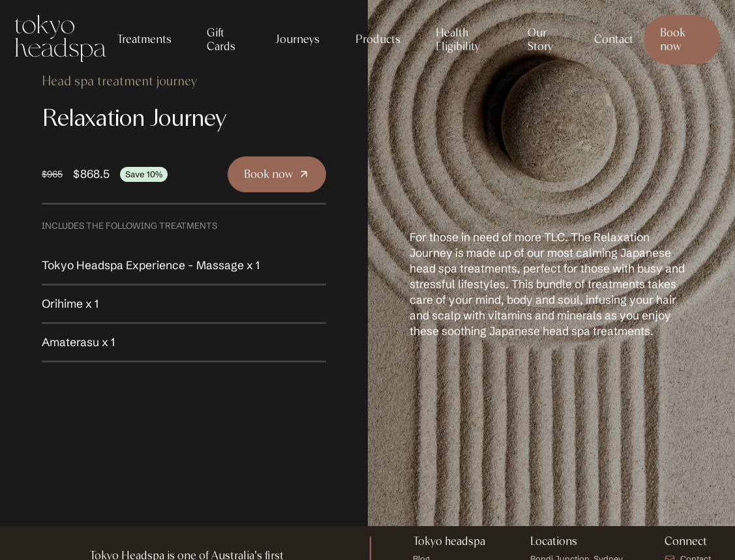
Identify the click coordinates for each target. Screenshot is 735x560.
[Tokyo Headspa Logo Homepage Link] (61, 40)
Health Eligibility (458, 39)
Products (378, 39)
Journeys (297, 39)
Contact (614, 39)
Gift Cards (221, 39)
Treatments (144, 39)
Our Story (540, 39)
